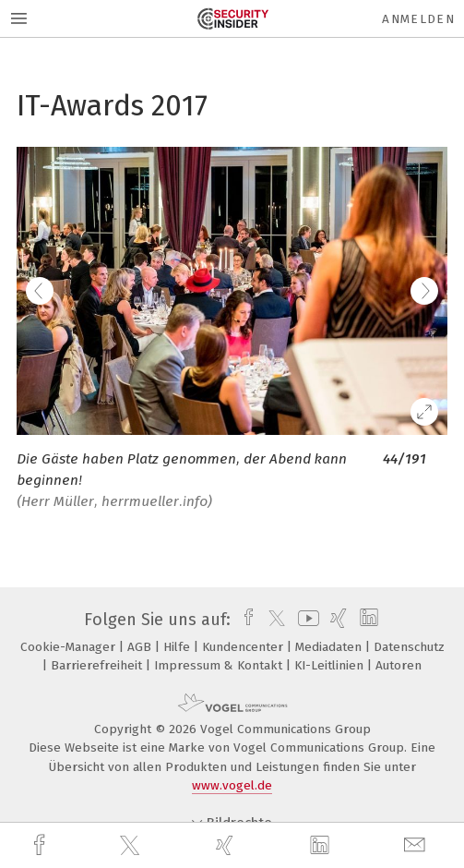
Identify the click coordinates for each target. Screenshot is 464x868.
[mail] (417, 845)
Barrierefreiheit (98, 665)
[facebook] (42, 845)
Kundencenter (244, 647)
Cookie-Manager (70, 647)
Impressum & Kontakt (220, 665)
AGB (141, 647)
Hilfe (178, 647)
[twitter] (132, 846)
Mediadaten (330, 647)
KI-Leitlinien (331, 665)
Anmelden (418, 19)
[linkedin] (322, 846)
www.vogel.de (232, 785)
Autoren (399, 665)
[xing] (227, 845)
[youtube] (305, 620)
